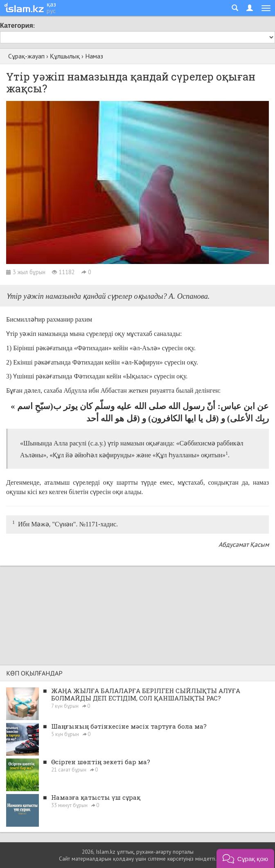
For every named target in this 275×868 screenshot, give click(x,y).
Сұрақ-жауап (26, 56)
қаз (51, 4)
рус (51, 11)
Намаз (94, 56)
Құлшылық (65, 56)
